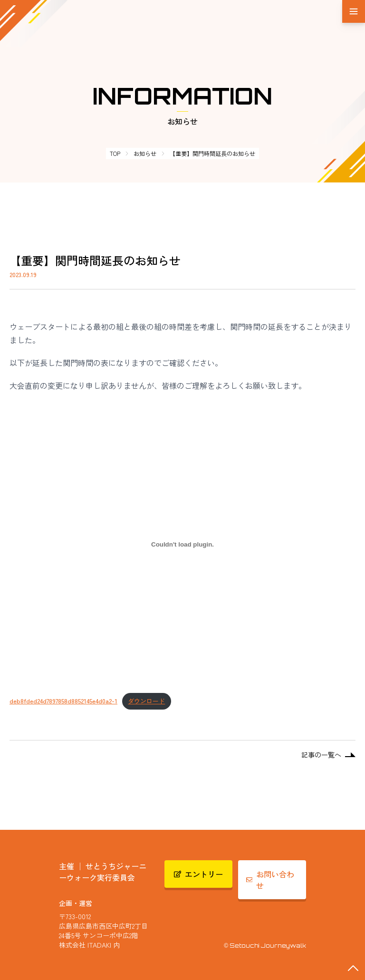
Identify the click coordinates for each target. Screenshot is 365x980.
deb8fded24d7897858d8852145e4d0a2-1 (63, 701)
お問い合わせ (270, 880)
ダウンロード (146, 701)
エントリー (199, 874)
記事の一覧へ (328, 755)
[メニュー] (354, 11)
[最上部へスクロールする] (353, 968)
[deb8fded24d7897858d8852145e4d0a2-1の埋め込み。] (182, 544)
